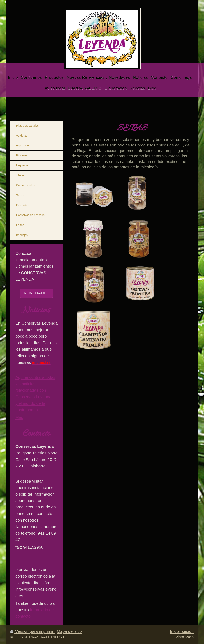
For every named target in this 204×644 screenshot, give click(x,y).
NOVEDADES (36, 293)
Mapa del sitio (69, 631)
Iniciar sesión (182, 631)
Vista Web (184, 637)
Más (19, 417)
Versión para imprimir (32, 631)
